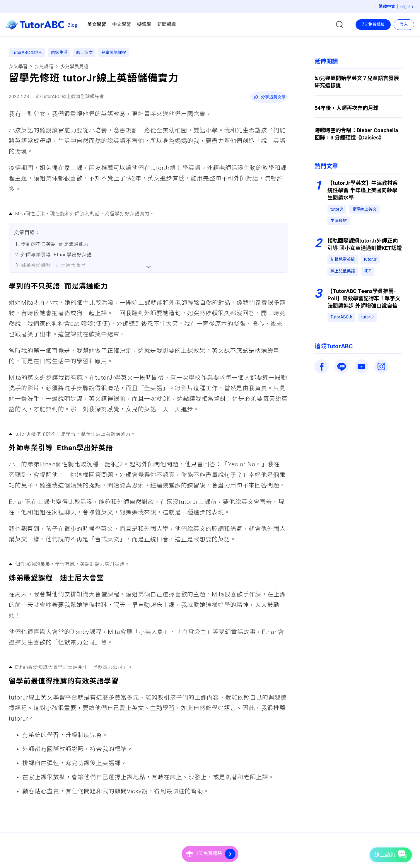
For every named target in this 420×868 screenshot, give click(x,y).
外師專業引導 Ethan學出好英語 (56, 255)
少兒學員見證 (74, 67)
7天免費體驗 (373, 24)
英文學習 (18, 67)
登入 (404, 24)
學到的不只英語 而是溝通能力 (55, 244)
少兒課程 (44, 67)
